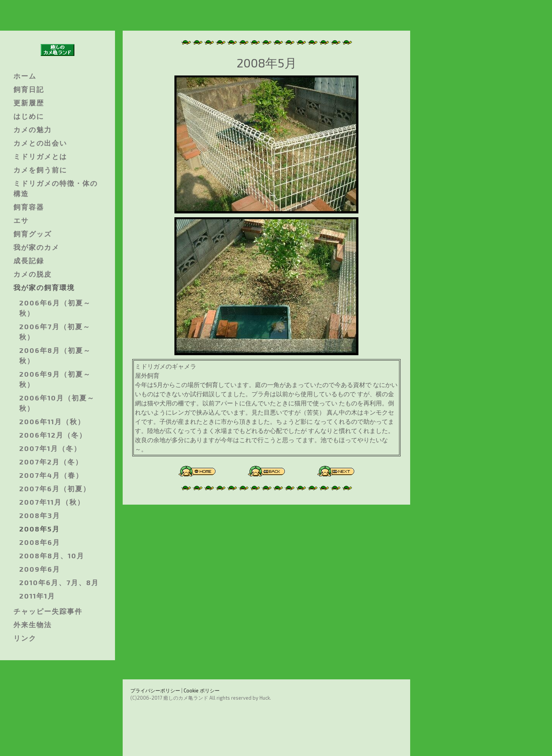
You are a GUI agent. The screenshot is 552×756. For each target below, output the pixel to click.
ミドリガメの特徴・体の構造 (56, 188)
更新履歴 (29, 103)
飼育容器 (29, 207)
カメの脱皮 (33, 274)
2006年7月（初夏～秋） (55, 332)
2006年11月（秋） (52, 421)
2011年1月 (37, 596)
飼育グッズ (33, 234)
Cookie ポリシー (202, 690)
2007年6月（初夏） (55, 489)
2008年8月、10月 (52, 556)
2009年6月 (40, 569)
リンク (25, 638)
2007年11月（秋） (52, 502)
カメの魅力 (33, 130)
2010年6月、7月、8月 (59, 582)
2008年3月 (40, 515)
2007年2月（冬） (51, 462)
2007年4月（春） (51, 475)
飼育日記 (29, 89)
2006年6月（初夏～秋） (55, 308)
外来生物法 (33, 625)
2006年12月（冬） (53, 435)
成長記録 (29, 261)
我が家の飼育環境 (44, 287)
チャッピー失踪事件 (48, 611)
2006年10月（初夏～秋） (57, 403)
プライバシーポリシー (155, 690)
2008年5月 (39, 529)
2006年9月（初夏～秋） (55, 379)
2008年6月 (40, 542)
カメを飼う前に (40, 170)
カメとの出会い (40, 143)
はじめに (29, 116)
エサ (21, 220)
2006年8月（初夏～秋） (55, 355)
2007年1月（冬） (50, 448)
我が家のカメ (36, 247)
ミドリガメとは (40, 156)
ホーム (25, 76)
